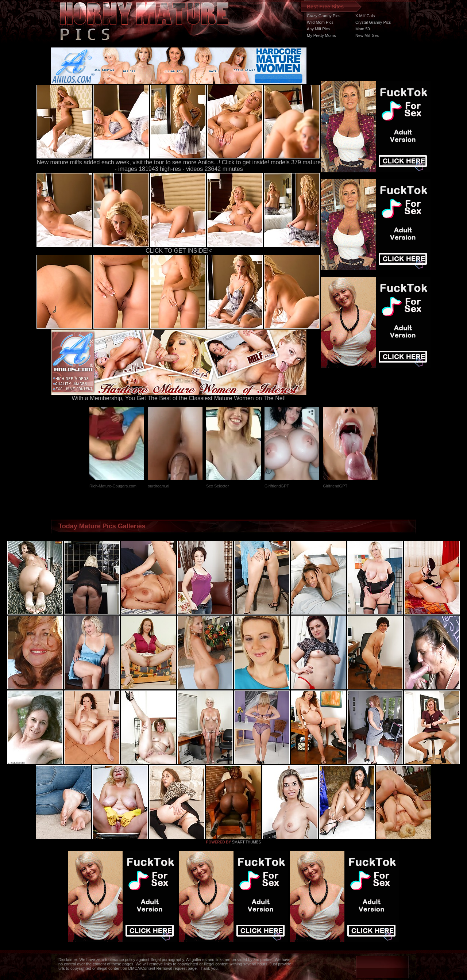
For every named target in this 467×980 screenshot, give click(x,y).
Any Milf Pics (318, 29)
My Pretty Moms (321, 35)
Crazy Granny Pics (324, 16)
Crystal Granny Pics (373, 22)
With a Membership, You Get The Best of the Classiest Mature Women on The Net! (179, 396)
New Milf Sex (367, 35)
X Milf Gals (365, 16)
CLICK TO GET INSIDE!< (179, 251)
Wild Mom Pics (320, 22)
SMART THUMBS (246, 842)
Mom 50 (363, 29)
